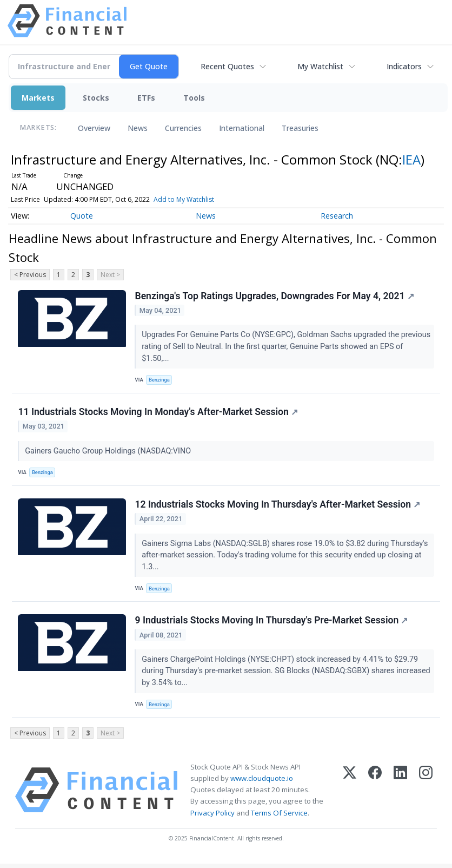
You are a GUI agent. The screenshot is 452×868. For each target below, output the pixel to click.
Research (337, 216)
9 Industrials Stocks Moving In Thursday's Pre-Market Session (272, 624)
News (138, 128)
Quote (82, 216)
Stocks (96, 98)
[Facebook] (375, 794)
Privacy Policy (212, 817)
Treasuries (300, 128)
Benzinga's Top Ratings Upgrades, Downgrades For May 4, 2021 (275, 296)
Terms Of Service (279, 817)
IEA (411, 159)
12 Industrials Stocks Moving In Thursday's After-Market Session (278, 507)
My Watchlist (320, 66)
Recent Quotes (227, 66)
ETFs (146, 98)
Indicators (404, 66)
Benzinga (160, 380)
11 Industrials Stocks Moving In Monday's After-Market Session (158, 413)
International (242, 128)
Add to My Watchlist (184, 199)
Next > (110, 275)
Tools (194, 98)
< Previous (30, 275)
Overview (94, 128)
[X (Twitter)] (350, 794)
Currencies (183, 128)
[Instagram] (426, 794)
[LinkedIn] (400, 794)
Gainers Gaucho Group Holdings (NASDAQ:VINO (109, 452)
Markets (38, 98)
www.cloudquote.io (262, 782)
